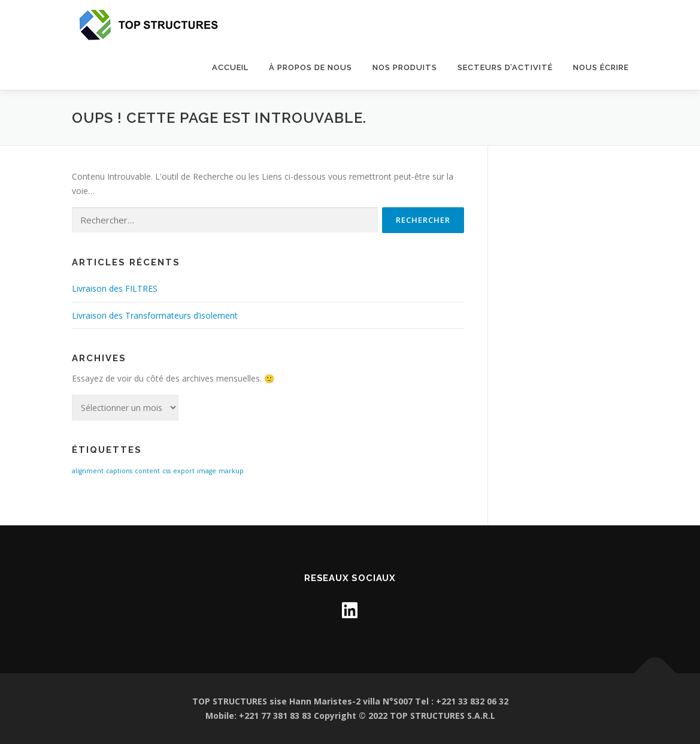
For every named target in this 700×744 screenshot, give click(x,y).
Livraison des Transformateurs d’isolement (155, 315)
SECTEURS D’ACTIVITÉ (505, 67)
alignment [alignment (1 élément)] (88, 471)
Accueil (230, 67)
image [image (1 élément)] (207, 471)
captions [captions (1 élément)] (119, 471)
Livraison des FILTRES (115, 288)
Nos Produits (405, 67)
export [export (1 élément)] (184, 471)
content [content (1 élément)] (147, 471)
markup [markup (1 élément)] (231, 471)
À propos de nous (310, 67)
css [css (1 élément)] (166, 471)
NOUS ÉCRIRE (601, 67)
